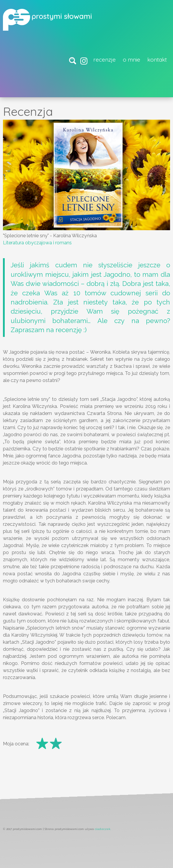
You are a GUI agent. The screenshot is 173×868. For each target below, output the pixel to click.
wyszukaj (74, 61)
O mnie (132, 60)
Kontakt (157, 60)
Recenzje (105, 60)
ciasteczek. (103, 829)
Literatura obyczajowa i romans (37, 243)
